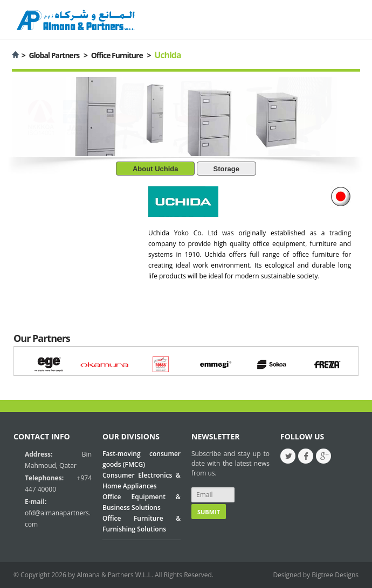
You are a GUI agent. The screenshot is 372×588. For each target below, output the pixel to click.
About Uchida (156, 169)
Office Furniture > (121, 55)
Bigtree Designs (335, 575)
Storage (226, 169)
